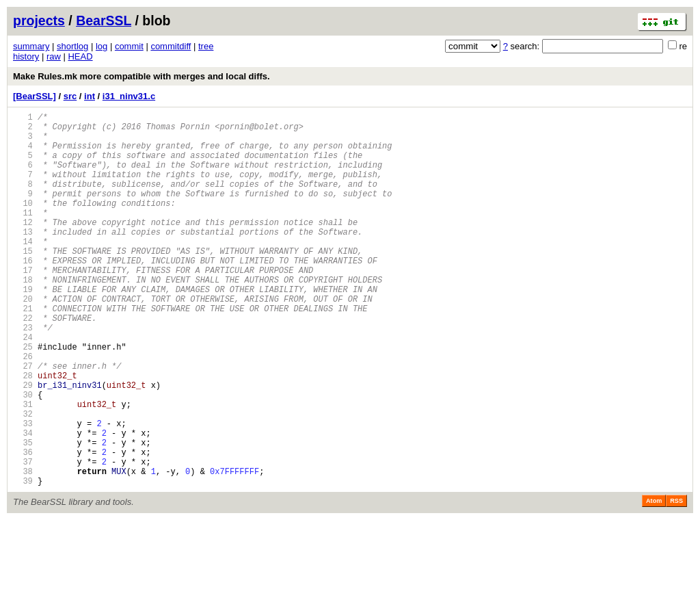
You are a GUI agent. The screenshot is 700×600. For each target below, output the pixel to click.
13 (23, 258)
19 (23, 328)
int (90, 96)
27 (23, 421)
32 (23, 479)
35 (23, 514)
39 (23, 561)
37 (23, 537)
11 (23, 235)
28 (23, 433)
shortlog (72, 46)
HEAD (80, 56)
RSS (676, 581)
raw (54, 56)
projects (39, 21)
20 (23, 340)
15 (23, 282)
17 (23, 305)
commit (129, 46)
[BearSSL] (35, 96)
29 (23, 444)
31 (23, 468)
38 (23, 549)
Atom (654, 581)
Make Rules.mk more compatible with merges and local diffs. (142, 76)
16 (23, 293)
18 (23, 316)
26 (23, 409)
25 (23, 398)
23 (23, 375)
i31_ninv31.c (129, 96)
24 (23, 386)
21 (23, 351)
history (26, 56)
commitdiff (171, 46)
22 (23, 363)
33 (23, 491)
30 (23, 456)
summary (31, 46)
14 (23, 270)
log (102, 46)
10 (23, 223)
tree (206, 46)
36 (23, 526)
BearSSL (104, 21)
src (70, 96)
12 (23, 247)
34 (23, 503)
